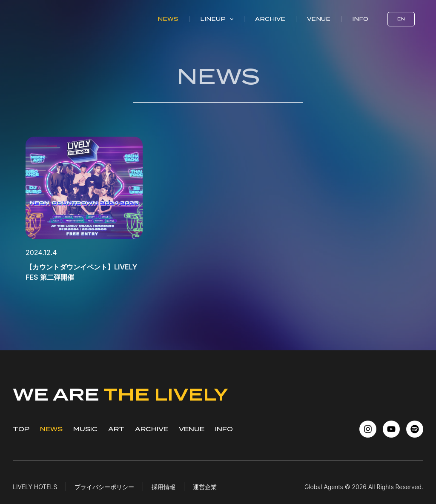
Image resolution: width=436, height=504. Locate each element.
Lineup (217, 19)
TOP (21, 429)
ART (116, 429)
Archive (270, 19)
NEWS (51, 429)
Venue (319, 19)
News (168, 19)
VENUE (192, 429)
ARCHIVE (152, 429)
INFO (224, 429)
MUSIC (85, 429)
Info (360, 19)
